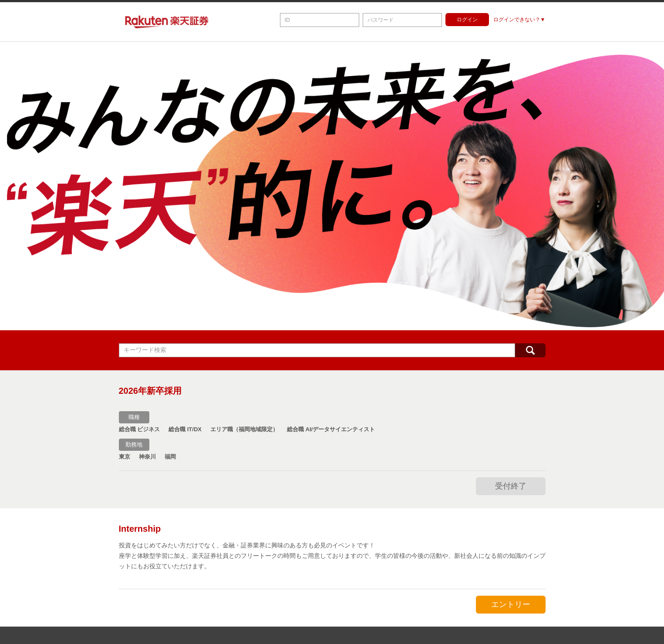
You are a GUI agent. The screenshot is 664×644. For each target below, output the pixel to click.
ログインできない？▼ (519, 20)
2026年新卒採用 (150, 391)
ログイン (467, 20)
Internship (140, 529)
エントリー (511, 604)
